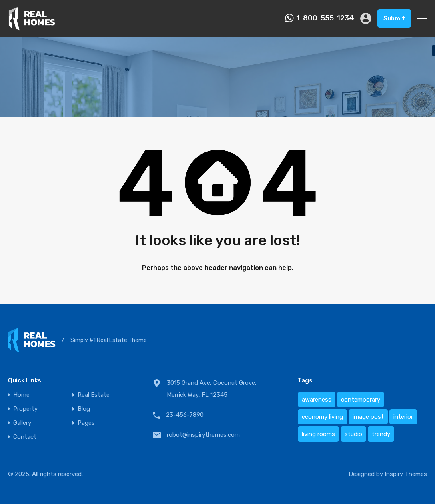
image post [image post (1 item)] (368, 417)
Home (21, 395)
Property (25, 409)
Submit (394, 18)
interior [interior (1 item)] (403, 417)
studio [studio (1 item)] (353, 434)
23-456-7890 (185, 415)
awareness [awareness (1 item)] (317, 400)
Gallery (22, 423)
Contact (25, 437)
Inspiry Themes (406, 474)
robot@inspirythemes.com (203, 435)
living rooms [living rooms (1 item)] (318, 434)
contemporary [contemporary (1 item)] (361, 400)
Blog (84, 409)
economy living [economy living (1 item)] (322, 417)
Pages (86, 423)
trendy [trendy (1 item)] (381, 434)
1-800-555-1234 (325, 18)
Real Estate (94, 395)
